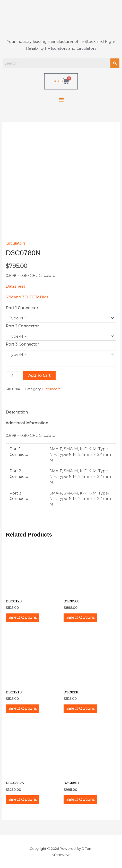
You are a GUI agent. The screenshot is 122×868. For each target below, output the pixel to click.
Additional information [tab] (27, 423)
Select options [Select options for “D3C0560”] (80, 618)
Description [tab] (17, 412)
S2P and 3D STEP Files (27, 297)
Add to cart (39, 376)
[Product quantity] (12, 376)
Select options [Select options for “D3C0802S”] (23, 800)
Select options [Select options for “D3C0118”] (80, 709)
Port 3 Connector (22, 344)
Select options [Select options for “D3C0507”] (80, 800)
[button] (61, 99)
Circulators (16, 243)
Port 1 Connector (22, 308)
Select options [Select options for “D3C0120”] (23, 618)
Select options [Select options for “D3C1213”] (23, 709)
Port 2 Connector (22, 326)
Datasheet (15, 286)
